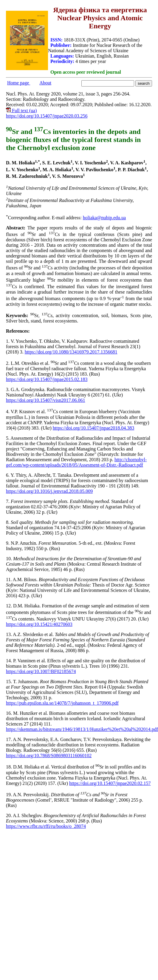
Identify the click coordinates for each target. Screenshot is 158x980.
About (45, 83)
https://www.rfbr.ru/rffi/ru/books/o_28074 (46, 826)
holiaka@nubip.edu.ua (104, 218)
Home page (19, 83)
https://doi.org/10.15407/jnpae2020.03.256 (47, 116)
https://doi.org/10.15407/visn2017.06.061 (46, 400)
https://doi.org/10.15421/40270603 (39, 624)
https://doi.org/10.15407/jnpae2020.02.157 (110, 783)
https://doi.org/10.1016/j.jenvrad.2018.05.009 (49, 491)
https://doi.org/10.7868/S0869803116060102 (49, 756)
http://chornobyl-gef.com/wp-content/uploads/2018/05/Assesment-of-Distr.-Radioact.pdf (76, 462)
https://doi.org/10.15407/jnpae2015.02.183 (47, 379)
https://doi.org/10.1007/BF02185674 (41, 671)
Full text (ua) (21, 111)
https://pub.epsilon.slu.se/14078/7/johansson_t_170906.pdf (62, 703)
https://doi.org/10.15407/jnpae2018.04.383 (93, 428)
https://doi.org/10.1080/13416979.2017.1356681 (71, 352)
